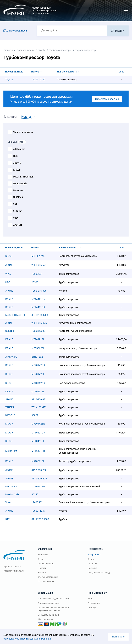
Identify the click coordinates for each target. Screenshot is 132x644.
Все (21, 142)
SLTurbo (18, 211)
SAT (15, 204)
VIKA (16, 218)
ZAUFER (17, 225)
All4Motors (19, 149)
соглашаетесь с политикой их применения (27, 639)
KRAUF (17, 170)
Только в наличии (23, 132)
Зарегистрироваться (107, 99)
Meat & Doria (20, 184)
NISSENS (18, 197)
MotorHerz (19, 190)
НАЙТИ (120, 31)
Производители (18, 31)
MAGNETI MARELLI (24, 177)
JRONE (17, 163)
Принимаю (118, 637)
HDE (15, 156)
